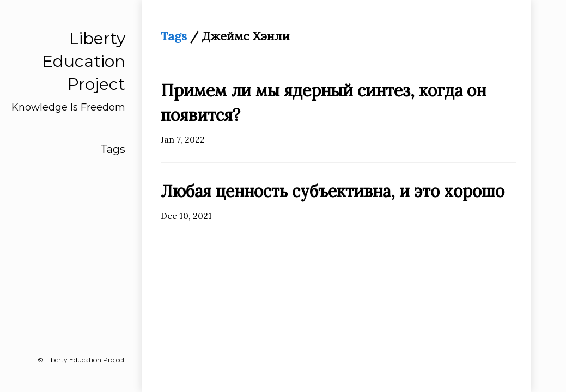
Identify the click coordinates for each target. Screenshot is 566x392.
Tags (113, 149)
